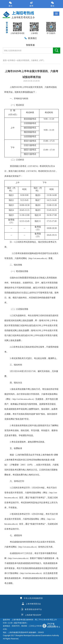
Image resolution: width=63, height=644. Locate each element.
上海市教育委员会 (31, 604)
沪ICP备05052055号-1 (54, 625)
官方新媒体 (7, 28)
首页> (5, 60)
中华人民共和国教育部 (31, 598)
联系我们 (30, 38)
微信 (11, 4)
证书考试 (11, 60)
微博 (32, 4)
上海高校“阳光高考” (31, 615)
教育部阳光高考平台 (31, 609)
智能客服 (30, 45)
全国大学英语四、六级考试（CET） (31, 60)
